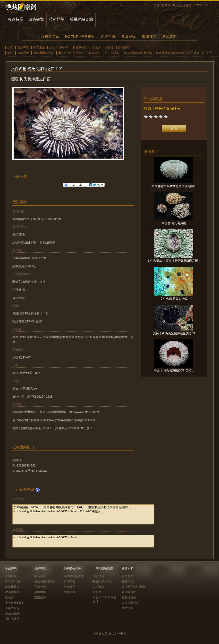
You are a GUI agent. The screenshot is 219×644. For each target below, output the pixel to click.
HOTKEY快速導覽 (80, 36)
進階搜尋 (149, 36)
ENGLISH (200, 5)
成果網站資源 (81, 19)
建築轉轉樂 (12, 592)
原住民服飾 (12, 619)
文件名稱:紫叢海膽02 (174, 299)
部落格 (166, 6)
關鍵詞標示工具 (103, 581)
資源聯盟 (169, 36)
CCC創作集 (13, 581)
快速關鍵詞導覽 (44, 581)
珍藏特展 (16, 19)
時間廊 (97, 592)
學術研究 (69, 587)
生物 (52, 48)
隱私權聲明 (129, 597)
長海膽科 (124, 48)
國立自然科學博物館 (71, 53)
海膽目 (109, 48)
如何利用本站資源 (133, 587)
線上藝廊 (98, 587)
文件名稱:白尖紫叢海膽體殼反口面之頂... (174, 261)
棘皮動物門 (80, 48)
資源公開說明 (130, 603)
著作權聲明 (129, 592)
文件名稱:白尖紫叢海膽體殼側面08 (174, 186)
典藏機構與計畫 (43, 53)
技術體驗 (57, 19)
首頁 (156, 6)
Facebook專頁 (182, 6)
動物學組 (94, 53)
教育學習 (69, 581)
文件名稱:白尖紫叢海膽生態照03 (174, 333)
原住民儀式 (12, 613)
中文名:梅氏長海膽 (174, 223)
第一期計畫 (112, 53)
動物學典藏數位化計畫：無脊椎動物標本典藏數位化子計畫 (161, 53)
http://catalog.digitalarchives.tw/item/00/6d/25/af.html (83, 541)
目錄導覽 (36, 19)
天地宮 (9, 597)
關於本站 (127, 581)
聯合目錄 (40, 576)
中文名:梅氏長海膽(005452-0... (174, 370)
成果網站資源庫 (74, 576)
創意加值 (69, 592)
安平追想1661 (14, 603)
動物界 (64, 48)
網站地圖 (127, 608)
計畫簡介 (127, 576)
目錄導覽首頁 (48, 36)
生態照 (208, 53)
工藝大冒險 (12, 608)
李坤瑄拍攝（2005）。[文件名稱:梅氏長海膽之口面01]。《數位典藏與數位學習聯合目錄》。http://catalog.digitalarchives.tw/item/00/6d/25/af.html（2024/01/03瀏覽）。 (83, 514)
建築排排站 (12, 587)
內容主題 (108, 36)
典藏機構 (128, 36)
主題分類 (40, 587)
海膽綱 (96, 48)
